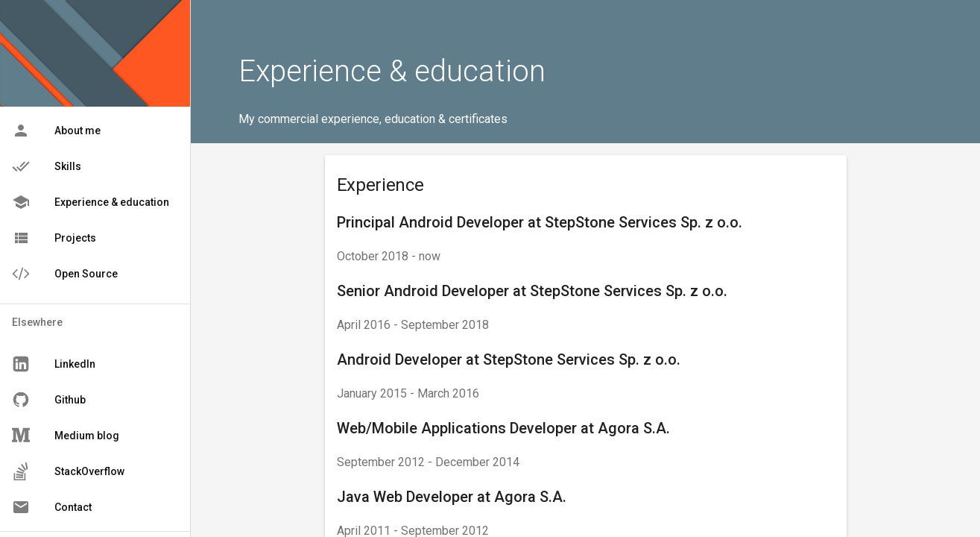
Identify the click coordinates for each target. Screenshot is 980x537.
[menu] (95, 202)
